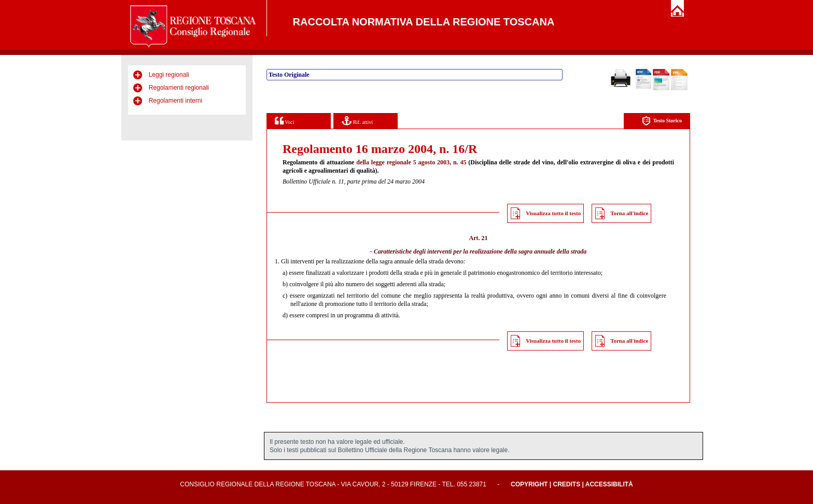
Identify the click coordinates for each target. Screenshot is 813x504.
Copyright (529, 484)
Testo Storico (662, 121)
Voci (284, 121)
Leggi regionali (169, 75)
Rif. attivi (357, 121)
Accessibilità (609, 484)
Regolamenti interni (176, 101)
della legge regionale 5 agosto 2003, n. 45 (411, 162)
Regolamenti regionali (179, 88)
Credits (566, 484)
